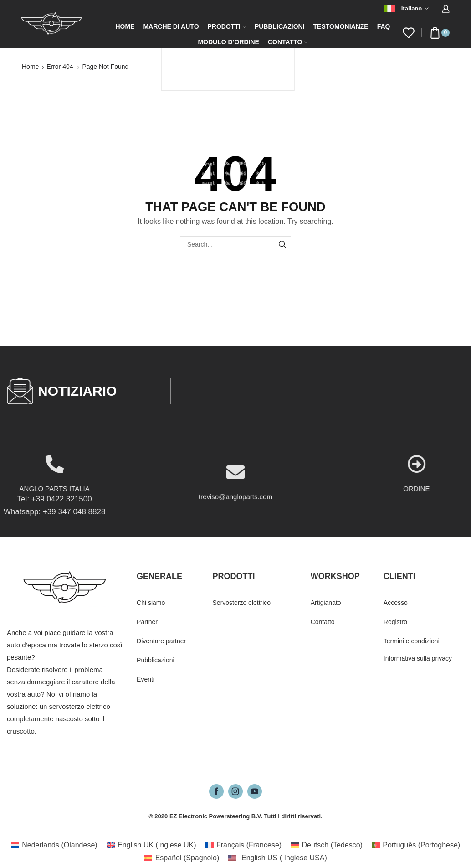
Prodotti (227, 26)
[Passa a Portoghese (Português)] (416, 845)
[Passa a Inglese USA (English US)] (278, 858)
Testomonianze (341, 26)
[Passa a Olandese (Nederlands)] (54, 845)
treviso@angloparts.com (235, 533)
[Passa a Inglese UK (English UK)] (151, 845)
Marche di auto (171, 26)
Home (125, 26)
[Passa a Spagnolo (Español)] (182, 858)
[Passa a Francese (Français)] (244, 845)
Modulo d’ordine (228, 42)
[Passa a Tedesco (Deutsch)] (327, 845)
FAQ (384, 26)
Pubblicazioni (280, 26)
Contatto (288, 42)
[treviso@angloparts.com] (235, 509)
